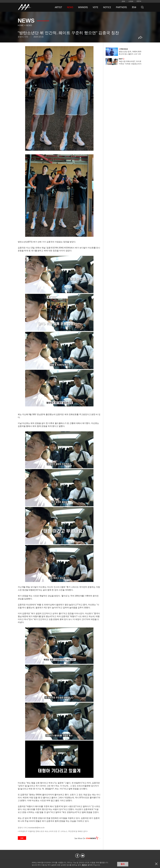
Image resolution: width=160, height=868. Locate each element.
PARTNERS (121, 7)
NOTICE (107, 7)
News (29, 25)
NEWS (70, 7)
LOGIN (131, 1)
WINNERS (83, 7)
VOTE (95, 7)
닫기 (156, 864)
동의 (123, 864)
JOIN (123, 1)
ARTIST (58, 7)
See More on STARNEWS (88, 838)
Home (21, 25)
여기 (84, 865)
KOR (138, 1)
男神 (134, 7)
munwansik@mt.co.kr (36, 828)
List (22, 838)
